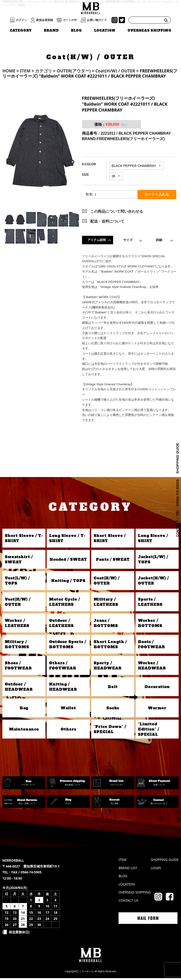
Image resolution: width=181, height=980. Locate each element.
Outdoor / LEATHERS (61, 625)
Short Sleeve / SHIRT (110, 540)
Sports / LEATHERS (150, 604)
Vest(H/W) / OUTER (18, 604)
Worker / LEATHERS (17, 625)
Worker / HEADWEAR (152, 667)
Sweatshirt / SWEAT (19, 561)
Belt (113, 689)
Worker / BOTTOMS (150, 625)
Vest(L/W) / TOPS (17, 582)
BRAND (51, 31)
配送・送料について (107, 223)
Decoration (157, 689)
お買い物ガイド (97, 20)
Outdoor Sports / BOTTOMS (68, 646)
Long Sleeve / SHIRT (153, 540)
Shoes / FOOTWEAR (18, 667)
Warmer (157, 710)
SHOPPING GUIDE (165, 862)
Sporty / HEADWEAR (107, 667)
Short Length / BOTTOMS (110, 646)
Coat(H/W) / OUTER (107, 582)
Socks (113, 710)
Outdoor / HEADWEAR (19, 689)
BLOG (76, 31)
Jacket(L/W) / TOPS (153, 561)
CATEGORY (21, 31)
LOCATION (105, 31)
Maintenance (24, 731)
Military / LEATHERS (106, 604)
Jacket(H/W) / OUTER (153, 582)
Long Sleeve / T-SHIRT (67, 540)
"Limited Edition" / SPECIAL (148, 731)
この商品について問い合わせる (117, 213)
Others (68, 731)
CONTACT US (128, 902)
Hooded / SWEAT (68, 561)
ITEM (122, 862)
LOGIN (156, 870)
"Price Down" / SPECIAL (110, 731)
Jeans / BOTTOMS (106, 625)
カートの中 (70, 20)
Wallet (68, 710)
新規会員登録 (45, 20)
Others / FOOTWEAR (62, 667)
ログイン (21, 20)
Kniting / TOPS (68, 582)
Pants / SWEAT (113, 561)
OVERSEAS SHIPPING (149, 31)
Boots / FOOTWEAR (151, 646)
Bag (24, 710)
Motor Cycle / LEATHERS (64, 604)
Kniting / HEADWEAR (63, 689)
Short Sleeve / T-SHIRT (24, 540)
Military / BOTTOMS (17, 646)
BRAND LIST (128, 870)
